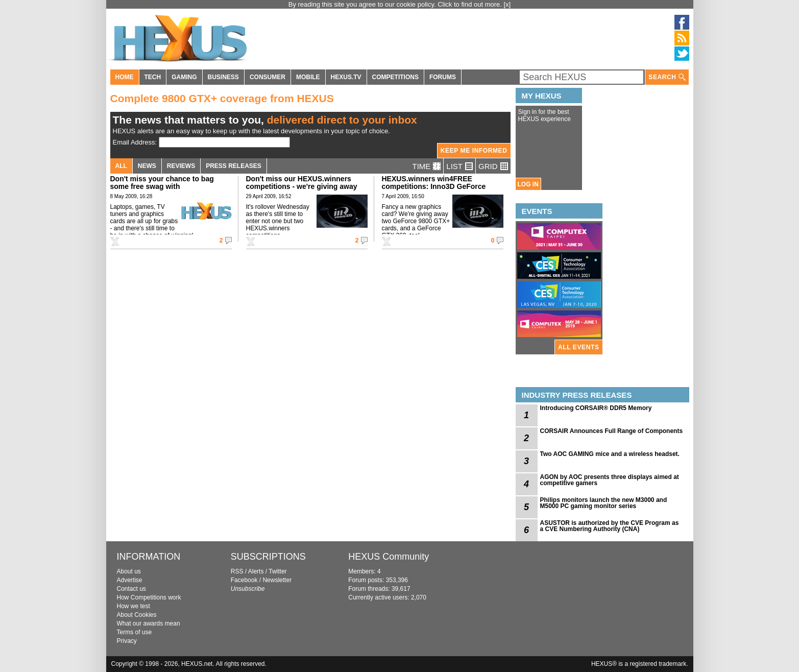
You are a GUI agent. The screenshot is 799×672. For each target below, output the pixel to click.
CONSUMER (268, 77)
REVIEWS (181, 166)
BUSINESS (223, 77)
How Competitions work (149, 597)
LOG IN (528, 184)
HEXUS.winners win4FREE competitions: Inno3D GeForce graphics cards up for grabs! (434, 186)
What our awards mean (149, 623)
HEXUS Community (389, 557)
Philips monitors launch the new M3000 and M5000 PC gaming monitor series (604, 503)
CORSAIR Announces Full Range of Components (612, 431)
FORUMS (443, 77)
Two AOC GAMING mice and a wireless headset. (610, 454)
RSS (237, 571)
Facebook (244, 580)
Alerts (256, 571)
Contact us (131, 589)
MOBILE (308, 77)
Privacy (127, 641)
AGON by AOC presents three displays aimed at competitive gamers (610, 480)
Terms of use (135, 632)
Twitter (277, 571)
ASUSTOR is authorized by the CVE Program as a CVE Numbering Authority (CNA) (610, 526)
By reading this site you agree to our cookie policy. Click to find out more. (396, 4)
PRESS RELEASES (234, 166)
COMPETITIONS (395, 77)
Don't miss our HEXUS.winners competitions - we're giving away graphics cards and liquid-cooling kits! (303, 190)
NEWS (147, 166)
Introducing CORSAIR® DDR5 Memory (596, 408)
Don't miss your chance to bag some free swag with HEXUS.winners (162, 186)
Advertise (130, 580)
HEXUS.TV (346, 77)
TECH (153, 77)
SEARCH (667, 77)
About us (129, 571)
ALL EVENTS (578, 347)
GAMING (184, 77)
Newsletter (277, 580)
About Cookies (137, 615)
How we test (134, 606)
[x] (507, 4)
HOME (125, 77)
